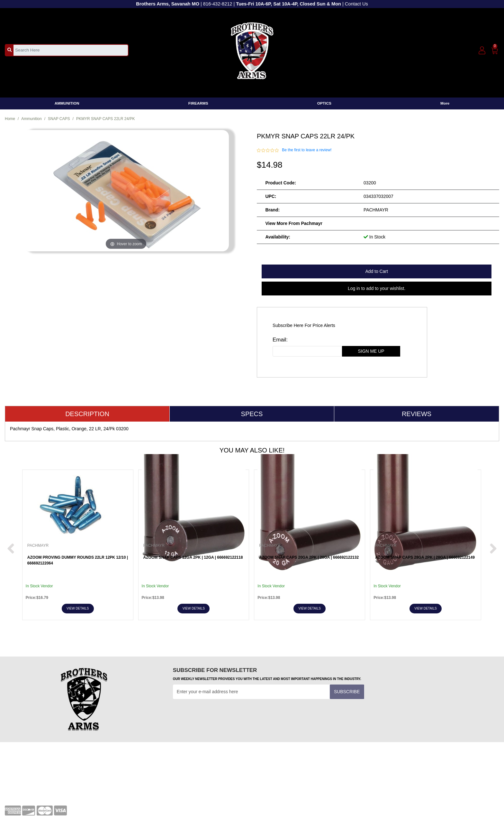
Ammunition (31, 119)
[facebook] (389, 770)
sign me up (371, 351)
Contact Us (356, 4)
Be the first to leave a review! (307, 150)
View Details (78, 608)
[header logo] (252, 50)
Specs (252, 414)
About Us (266, 778)
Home (10, 119)
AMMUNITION (67, 103)
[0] (495, 50)
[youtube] (407, 770)
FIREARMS (198, 103)
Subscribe (347, 692)
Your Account (18, 768)
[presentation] (222, 715)
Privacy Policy (271, 768)
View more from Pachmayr (294, 223)
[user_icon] (482, 51)
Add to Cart (376, 271)
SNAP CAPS (59, 119)
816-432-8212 (218, 4)
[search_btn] (9, 50)
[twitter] (424, 770)
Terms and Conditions (153, 768)
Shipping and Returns (278, 788)
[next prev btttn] (11, 549)
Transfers (140, 778)
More (445, 103)
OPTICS (324, 103)
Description (87, 414)
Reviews (417, 414)
